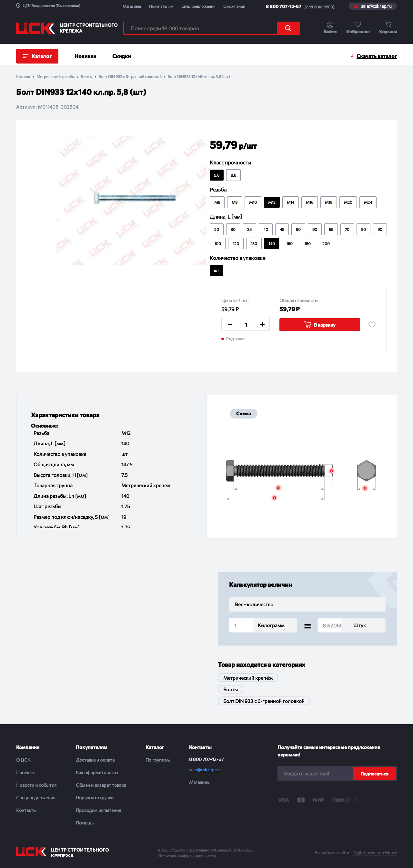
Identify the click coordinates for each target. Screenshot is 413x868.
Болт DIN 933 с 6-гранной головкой (130, 77)
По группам (158, 760)
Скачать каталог (377, 56)
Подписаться (374, 774)
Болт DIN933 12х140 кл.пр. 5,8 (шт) (199, 77)
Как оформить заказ (97, 772)
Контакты (26, 810)
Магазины (132, 6)
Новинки (85, 56)
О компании (234, 6)
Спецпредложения (198, 6)
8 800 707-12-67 (284, 6)
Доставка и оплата (95, 760)
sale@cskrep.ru (376, 6)
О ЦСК (23, 760)
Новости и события (36, 785)
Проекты (25, 772)
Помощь (85, 823)
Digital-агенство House (375, 853)
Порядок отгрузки (95, 798)
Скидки (121, 56)
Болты (87, 77)
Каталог (23, 77)
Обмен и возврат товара (101, 785)
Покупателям (161, 6)
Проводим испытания (98, 810)
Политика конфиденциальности (187, 856)
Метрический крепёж (56, 77)
